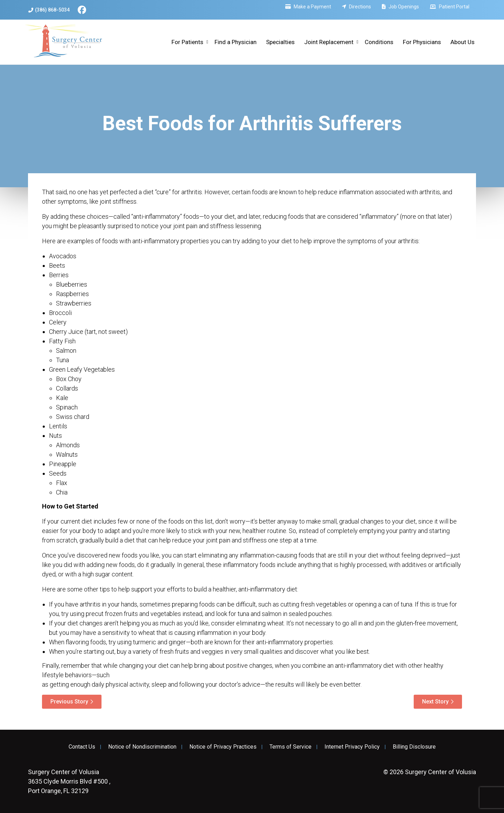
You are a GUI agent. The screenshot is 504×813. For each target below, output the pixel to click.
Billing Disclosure (414, 747)
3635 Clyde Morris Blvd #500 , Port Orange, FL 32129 (69, 781)
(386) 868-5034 (49, 10)
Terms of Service (290, 747)
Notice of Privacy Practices (223, 747)
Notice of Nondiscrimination (142, 747)
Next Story (435, 702)
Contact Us (82, 747)
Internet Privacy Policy (352, 747)
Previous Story (69, 702)
